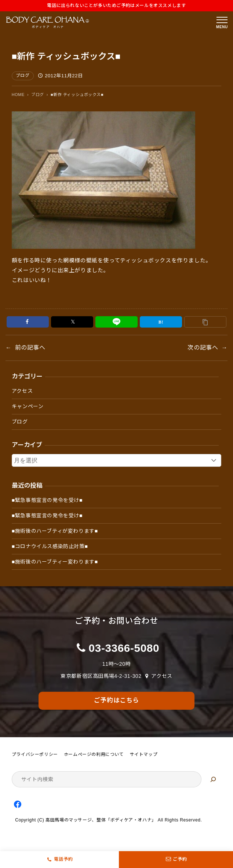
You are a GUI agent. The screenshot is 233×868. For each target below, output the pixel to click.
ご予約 (176, 860)
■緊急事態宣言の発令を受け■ (47, 500)
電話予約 (63, 859)
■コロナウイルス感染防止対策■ (50, 546)
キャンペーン (28, 406)
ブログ (23, 75)
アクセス (22, 391)
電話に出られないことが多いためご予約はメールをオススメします (116, 5)
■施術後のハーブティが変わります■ (55, 531)
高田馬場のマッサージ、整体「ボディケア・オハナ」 (101, 820)
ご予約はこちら (116, 700)
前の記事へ (30, 348)
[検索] (213, 779)
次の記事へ (203, 348)
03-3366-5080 (124, 648)
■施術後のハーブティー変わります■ (55, 562)
